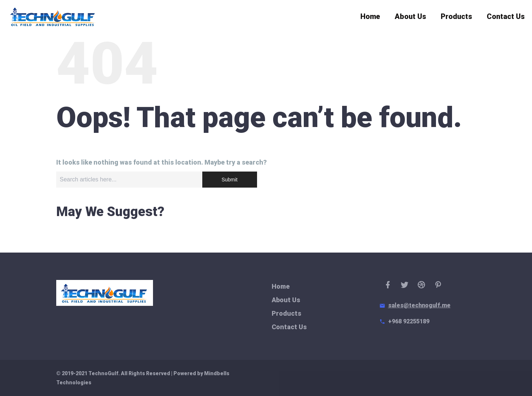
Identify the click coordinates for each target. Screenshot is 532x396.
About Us (410, 18)
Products (456, 18)
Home (370, 18)
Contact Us (506, 18)
